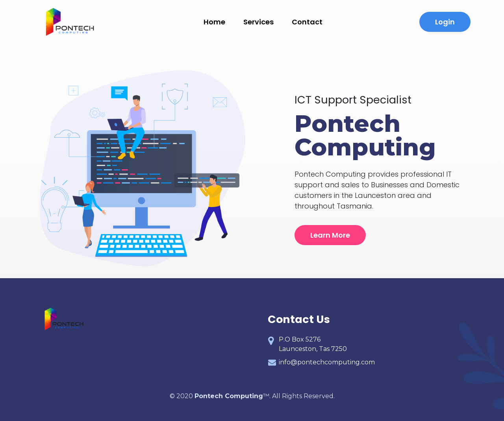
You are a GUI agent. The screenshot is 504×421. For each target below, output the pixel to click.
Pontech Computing (229, 396)
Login (445, 22)
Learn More (330, 235)
